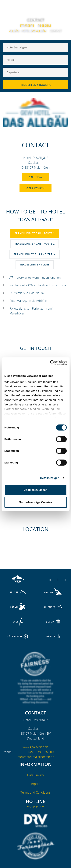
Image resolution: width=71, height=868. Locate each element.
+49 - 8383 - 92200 (41, 752)
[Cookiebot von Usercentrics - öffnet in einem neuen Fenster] (51, 363)
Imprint (35, 784)
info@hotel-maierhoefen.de (35, 757)
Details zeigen (50, 478)
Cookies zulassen (36, 490)
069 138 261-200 (35, 807)
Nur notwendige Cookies (36, 502)
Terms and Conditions (36, 792)
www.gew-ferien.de (35, 747)
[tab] (35, 233)
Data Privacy (36, 775)
